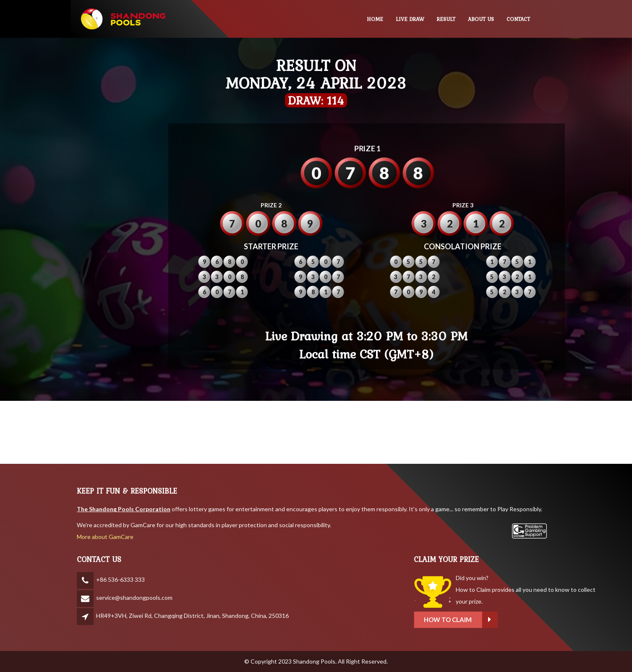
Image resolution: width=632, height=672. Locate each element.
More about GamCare (105, 537)
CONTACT (518, 19)
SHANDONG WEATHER (316, 432)
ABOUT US (481, 19)
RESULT (446, 19)
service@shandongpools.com (134, 597)
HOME (375, 19)
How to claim (508, 620)
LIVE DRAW (410, 19)
